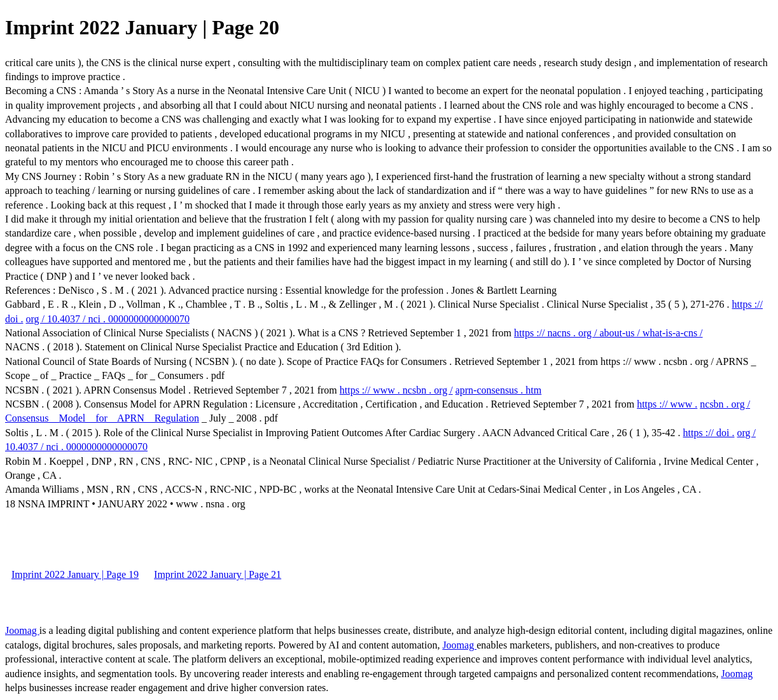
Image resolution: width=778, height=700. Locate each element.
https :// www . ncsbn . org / (396, 390)
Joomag (22, 630)
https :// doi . (709, 433)
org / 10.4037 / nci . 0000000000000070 (107, 319)
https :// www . (667, 404)
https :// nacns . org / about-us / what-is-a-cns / (608, 333)
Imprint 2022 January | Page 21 (218, 574)
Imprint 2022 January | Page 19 (75, 574)
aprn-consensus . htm (499, 390)
